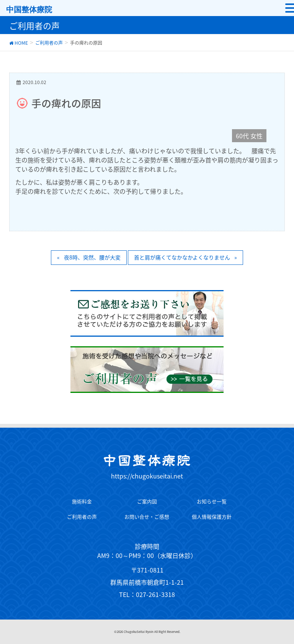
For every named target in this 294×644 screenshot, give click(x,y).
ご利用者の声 (82, 517)
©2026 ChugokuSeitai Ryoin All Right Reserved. (147, 632)
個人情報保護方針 (212, 517)
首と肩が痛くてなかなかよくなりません (182, 257)
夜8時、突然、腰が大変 (92, 257)
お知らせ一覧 (212, 501)
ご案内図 (147, 501)
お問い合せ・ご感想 (147, 517)
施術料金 (82, 501)
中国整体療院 (29, 10)
